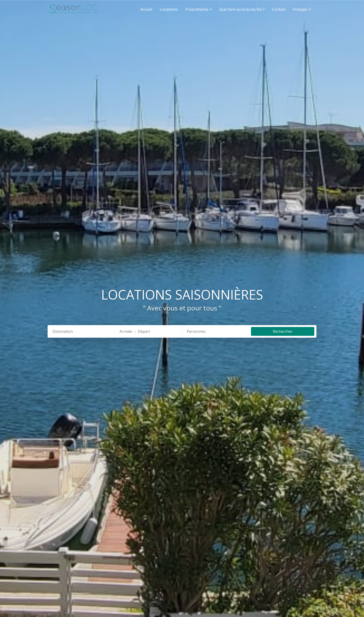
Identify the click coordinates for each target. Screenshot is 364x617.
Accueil (146, 9)
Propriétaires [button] (197, 9)
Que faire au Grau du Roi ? (242, 9)
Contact (279, 9)
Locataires (169, 9)
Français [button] (301, 9)
